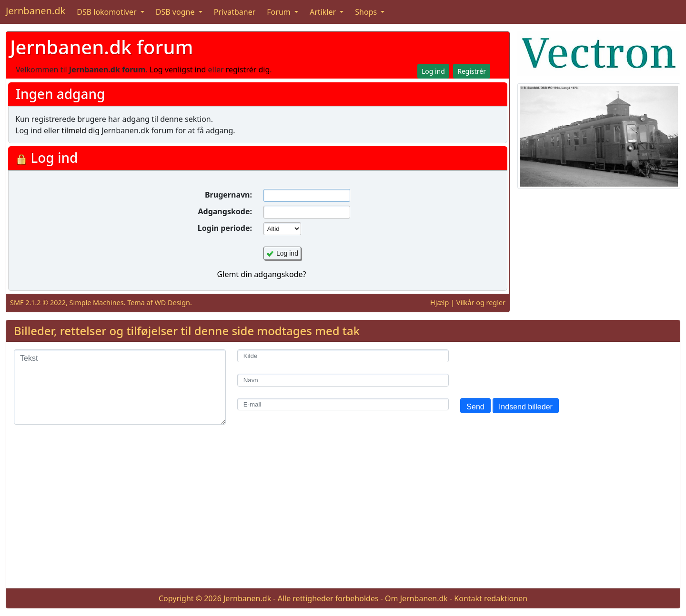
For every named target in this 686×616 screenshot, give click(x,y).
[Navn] (343, 380)
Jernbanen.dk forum (101, 47)
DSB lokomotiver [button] (108, 12)
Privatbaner (235, 12)
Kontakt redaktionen (491, 598)
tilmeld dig (81, 130)
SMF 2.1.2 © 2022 (38, 303)
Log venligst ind (178, 70)
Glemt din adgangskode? (262, 274)
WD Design (172, 303)
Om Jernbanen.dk (416, 598)
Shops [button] (367, 12)
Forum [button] (280, 12)
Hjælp (439, 303)
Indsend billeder (526, 407)
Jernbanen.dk (35, 11)
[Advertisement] (343, 514)
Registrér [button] (472, 71)
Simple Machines (97, 303)
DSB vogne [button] (176, 12)
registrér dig (248, 70)
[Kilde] (343, 356)
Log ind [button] (433, 71)
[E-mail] (343, 404)
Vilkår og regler (481, 303)
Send (475, 407)
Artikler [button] (324, 12)
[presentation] (533, 368)
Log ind (287, 253)
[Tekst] (120, 387)
